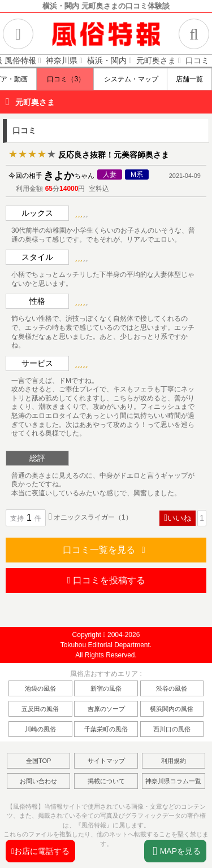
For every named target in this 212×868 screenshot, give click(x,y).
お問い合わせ (38, 781)
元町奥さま (35, 102)
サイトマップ (106, 761)
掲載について (106, 781)
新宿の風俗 (106, 688)
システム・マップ (130, 79)
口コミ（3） (65, 79)
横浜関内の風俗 (172, 709)
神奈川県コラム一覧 (173, 781)
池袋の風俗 (40, 688)
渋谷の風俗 (172, 688)
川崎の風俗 (40, 729)
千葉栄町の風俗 (106, 729)
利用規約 (174, 761)
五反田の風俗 (40, 709)
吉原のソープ (106, 709)
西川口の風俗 (172, 729)
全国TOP (38, 761)
